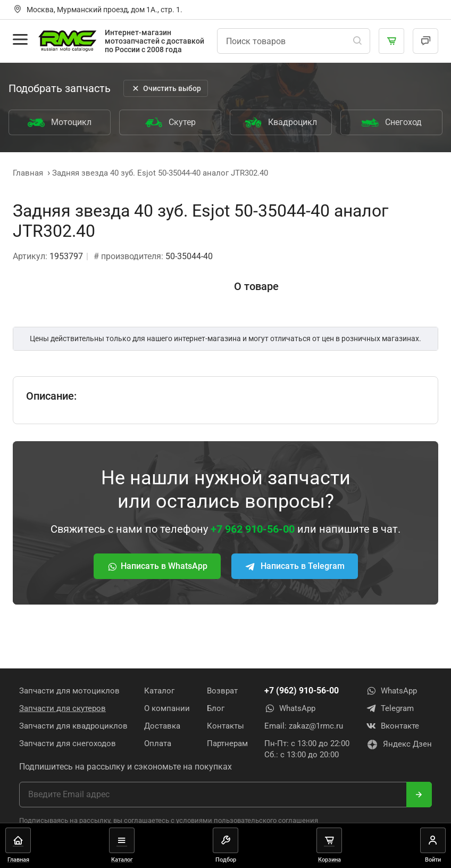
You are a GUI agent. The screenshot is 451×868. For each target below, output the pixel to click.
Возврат (222, 691)
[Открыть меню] (20, 39)
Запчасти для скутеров (62, 708)
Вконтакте (392, 726)
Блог (216, 708)
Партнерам (227, 743)
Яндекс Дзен (399, 745)
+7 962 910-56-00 (253, 529)
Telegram (390, 708)
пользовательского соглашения (266, 820)
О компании (167, 708)
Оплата (158, 743)
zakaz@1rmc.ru (316, 726)
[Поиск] (357, 41)
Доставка (162, 726)
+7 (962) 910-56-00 (302, 691)
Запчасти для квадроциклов (73, 726)
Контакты (225, 726)
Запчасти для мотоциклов (69, 691)
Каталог (159, 691)
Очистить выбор (166, 88)
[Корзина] (391, 41)
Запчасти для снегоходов (68, 743)
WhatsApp (290, 708)
